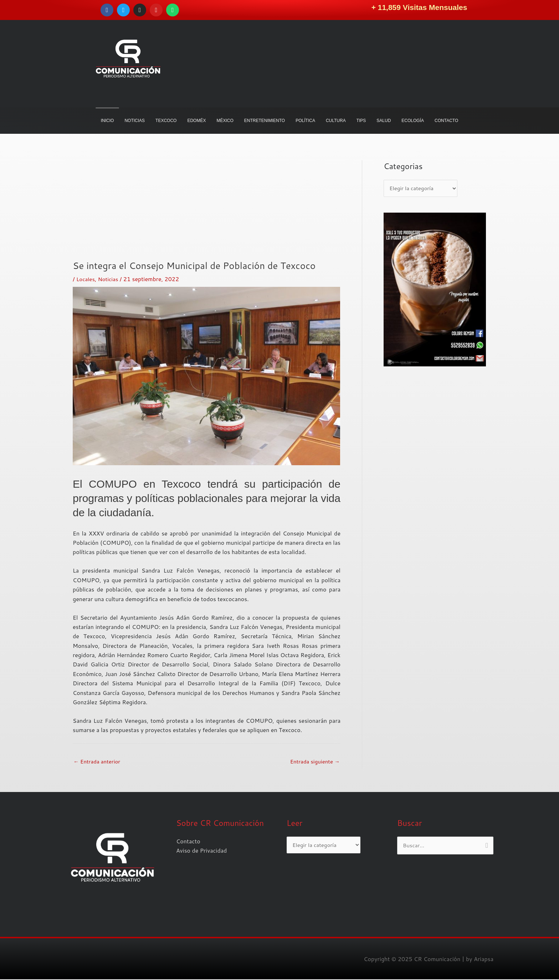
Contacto (188, 842)
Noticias (110, 279)
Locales (86, 279)
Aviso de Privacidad (201, 851)
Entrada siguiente (313, 761)
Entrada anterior (99, 761)
